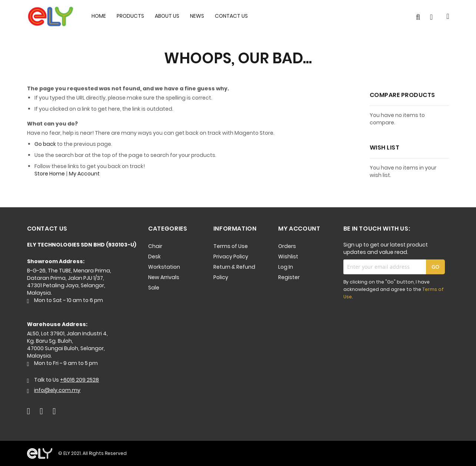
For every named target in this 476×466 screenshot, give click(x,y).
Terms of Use (231, 246)
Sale (154, 288)
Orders (287, 246)
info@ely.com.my (57, 390)
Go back (45, 144)
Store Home (50, 174)
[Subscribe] (435, 267)
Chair (155, 246)
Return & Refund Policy (234, 272)
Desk (154, 257)
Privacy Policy (231, 257)
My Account (84, 174)
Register (289, 277)
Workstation (164, 267)
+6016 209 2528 (79, 380)
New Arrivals (164, 277)
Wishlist (288, 257)
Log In (286, 267)
